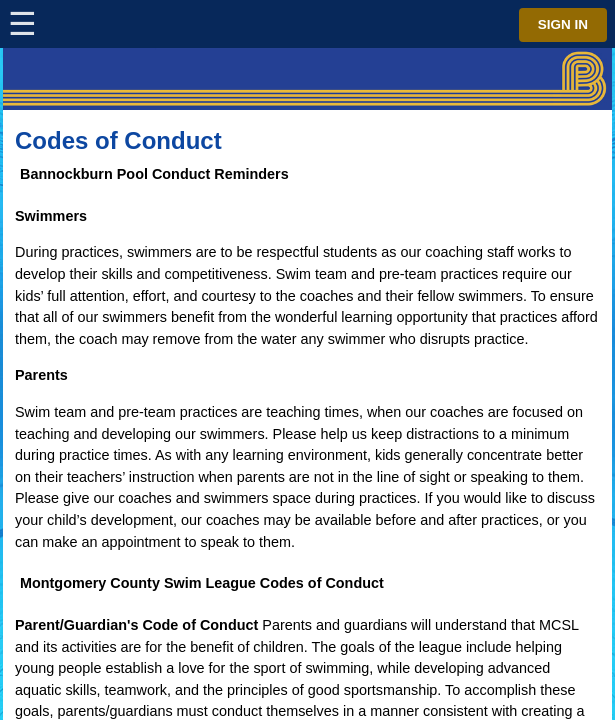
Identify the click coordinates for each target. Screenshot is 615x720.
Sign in (563, 24)
